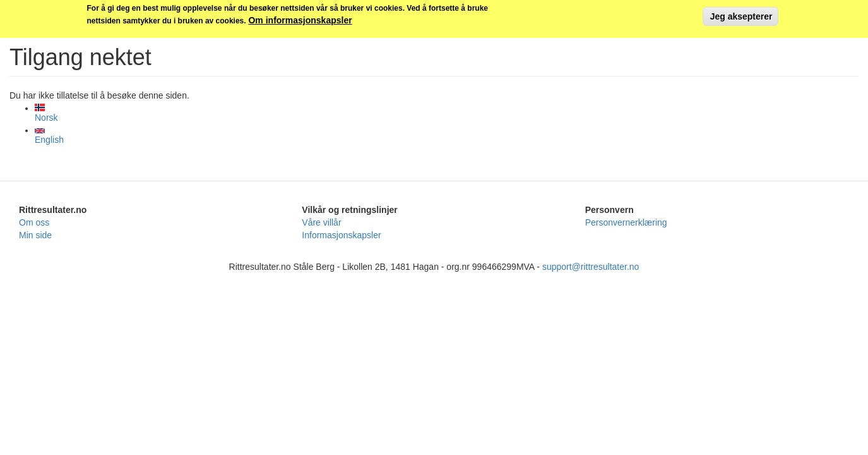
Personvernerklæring (626, 222)
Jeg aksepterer (740, 15)
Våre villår (321, 222)
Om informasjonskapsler (300, 18)
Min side (35, 235)
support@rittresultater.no (591, 267)
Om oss (34, 222)
